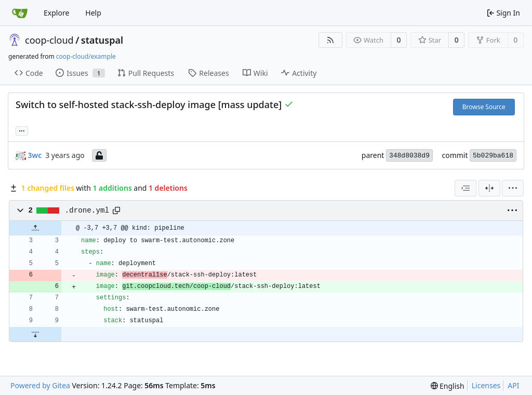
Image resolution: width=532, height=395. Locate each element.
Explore (56, 13)
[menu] (513, 188)
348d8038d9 (409, 156)
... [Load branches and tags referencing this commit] (22, 130)
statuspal (102, 40)
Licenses (486, 385)
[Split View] (489, 188)
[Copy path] (116, 210)
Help (93, 13)
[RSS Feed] (330, 40)
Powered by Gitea (40, 385)
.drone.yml (87, 210)
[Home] (20, 13)
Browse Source (484, 107)
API (513, 385)
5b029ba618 (493, 156)
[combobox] (465, 188)
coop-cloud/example (86, 56)
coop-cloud (49, 40)
